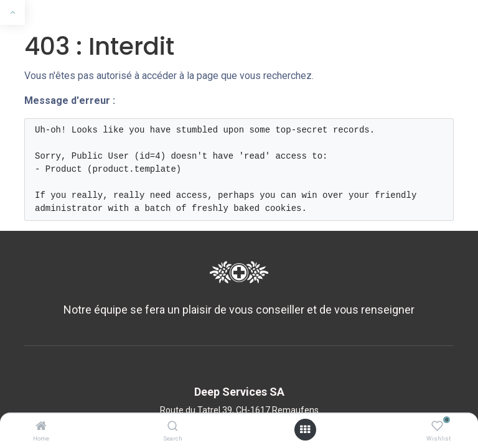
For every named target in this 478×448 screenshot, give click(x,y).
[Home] (41, 427)
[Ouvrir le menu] (305, 430)
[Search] (173, 427)
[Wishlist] (437, 427)
